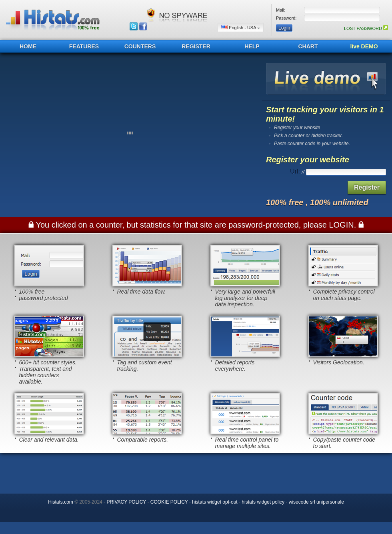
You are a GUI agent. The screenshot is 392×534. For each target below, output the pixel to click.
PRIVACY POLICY (126, 502)
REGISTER (196, 46)
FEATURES (84, 46)
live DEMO (364, 46)
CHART (308, 46)
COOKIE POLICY (169, 502)
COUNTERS (140, 46)
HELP (252, 46)
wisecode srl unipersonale (316, 502)
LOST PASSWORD (366, 28)
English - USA (241, 27)
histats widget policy (263, 502)
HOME (28, 46)
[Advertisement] (196, 471)
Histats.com (61, 502)
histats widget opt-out (215, 502)
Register (367, 187)
